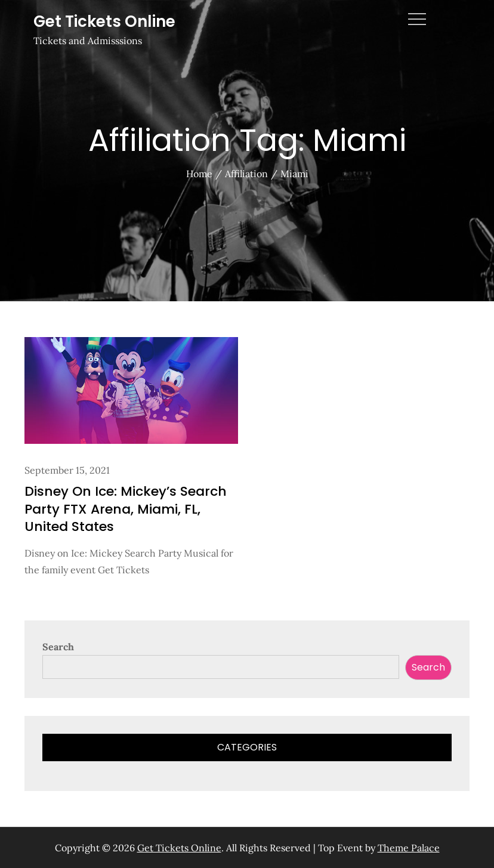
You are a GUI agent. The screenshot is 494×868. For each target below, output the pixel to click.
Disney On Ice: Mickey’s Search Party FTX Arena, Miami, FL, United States (126, 509)
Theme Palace (409, 848)
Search (58, 647)
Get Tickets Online (104, 21)
